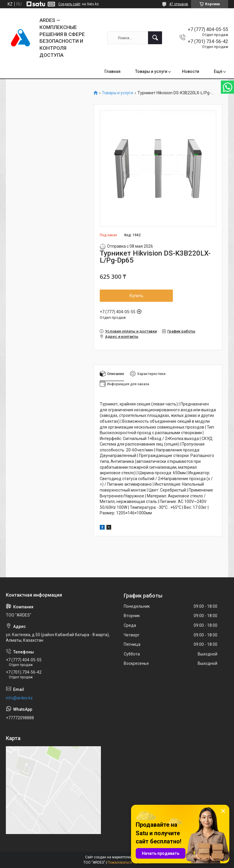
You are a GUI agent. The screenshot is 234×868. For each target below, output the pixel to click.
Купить (136, 296)
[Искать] (155, 38)
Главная (112, 71)
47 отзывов (179, 4)
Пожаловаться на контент (129, 862)
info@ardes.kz (19, 698)
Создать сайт (69, 4)
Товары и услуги (151, 71)
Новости (191, 71)
